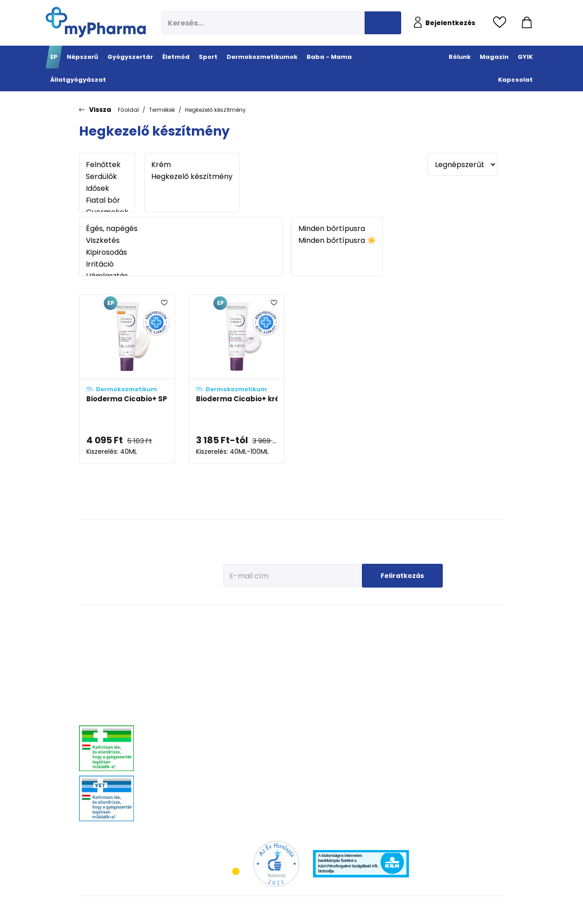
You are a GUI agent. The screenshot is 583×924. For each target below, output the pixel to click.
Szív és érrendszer (170, 752)
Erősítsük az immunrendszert (419, 659)
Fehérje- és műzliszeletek (283, 655)
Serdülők (107, 177)
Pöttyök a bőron (417, 685)
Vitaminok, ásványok (174, 774)
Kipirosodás (181, 252)
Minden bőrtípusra (337, 229)
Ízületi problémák (477, 667)
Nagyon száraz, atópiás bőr (356, 667)
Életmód (235, 619)
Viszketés (181, 241)
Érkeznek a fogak (418, 674)
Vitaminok (468, 656)
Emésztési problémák (234, 725)
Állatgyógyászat (482, 619)
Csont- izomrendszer (238, 689)
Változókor (234, 774)
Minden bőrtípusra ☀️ (337, 241)
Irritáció (181, 264)
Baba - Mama (420, 619)
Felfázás (231, 752)
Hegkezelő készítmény (215, 110)
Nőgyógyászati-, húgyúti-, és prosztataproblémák (180, 737)
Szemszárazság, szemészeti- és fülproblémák (168, 793)
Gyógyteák (234, 786)
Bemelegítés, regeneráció (282, 673)
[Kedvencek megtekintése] (502, 23)
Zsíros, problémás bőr (349, 679)
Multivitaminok (239, 663)
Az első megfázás (420, 644)
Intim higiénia (238, 740)
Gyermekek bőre (342, 713)
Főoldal (128, 110)
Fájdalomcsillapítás (173, 644)
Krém (192, 165)
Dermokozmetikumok (358, 619)
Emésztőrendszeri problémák (170, 689)
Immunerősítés (240, 651)
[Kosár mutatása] (527, 23)
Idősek (107, 189)
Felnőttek (107, 165)
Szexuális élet (238, 809)
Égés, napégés (181, 229)
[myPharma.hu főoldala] (96, 22)
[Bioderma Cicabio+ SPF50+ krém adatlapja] (127, 379)
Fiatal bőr (107, 200)
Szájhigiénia (236, 797)
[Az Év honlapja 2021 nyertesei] (276, 864)
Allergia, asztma (168, 674)
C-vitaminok (236, 674)
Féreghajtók (470, 644)
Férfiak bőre (337, 701)
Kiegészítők (280, 717)
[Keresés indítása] (383, 23)
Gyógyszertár (170, 619)
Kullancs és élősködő (481, 633)
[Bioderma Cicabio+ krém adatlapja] (237, 379)
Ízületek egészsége (289, 706)
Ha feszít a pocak (419, 697)
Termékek (162, 110)
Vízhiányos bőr (341, 644)
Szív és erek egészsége (235, 707)
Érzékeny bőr (338, 633)
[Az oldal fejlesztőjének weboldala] (474, 910)
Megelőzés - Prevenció (236, 636)
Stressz (230, 763)
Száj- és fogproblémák (176, 763)
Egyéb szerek (471, 679)
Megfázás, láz (165, 633)
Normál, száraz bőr (345, 656)
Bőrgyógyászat (167, 704)
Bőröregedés (338, 690)
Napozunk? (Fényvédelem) (417, 712)
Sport (276, 619)
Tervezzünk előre (418, 633)
